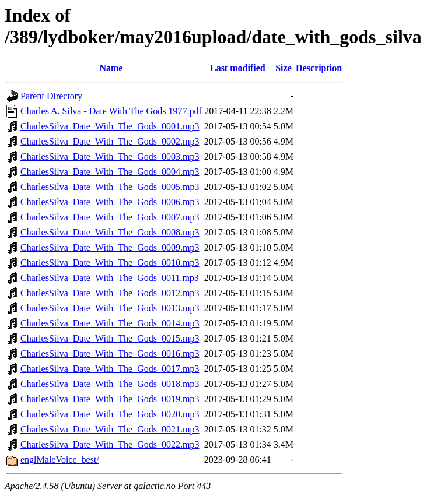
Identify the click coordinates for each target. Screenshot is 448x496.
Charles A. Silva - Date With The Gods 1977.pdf (111, 111)
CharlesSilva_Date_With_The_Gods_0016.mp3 (110, 353)
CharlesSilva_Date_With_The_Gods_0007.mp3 (110, 217)
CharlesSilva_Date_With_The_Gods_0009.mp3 (110, 247)
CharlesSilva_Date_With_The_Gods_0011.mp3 (110, 278)
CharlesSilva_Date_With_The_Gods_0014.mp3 (110, 323)
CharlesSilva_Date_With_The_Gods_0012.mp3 (110, 293)
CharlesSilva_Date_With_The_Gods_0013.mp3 (110, 308)
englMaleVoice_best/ (60, 460)
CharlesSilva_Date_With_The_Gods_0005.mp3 (110, 187)
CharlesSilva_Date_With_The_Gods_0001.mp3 (110, 126)
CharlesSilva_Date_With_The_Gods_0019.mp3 (110, 399)
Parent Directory (51, 96)
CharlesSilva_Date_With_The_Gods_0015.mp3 (110, 338)
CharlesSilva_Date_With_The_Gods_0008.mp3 (110, 232)
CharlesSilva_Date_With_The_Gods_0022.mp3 (110, 444)
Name (111, 68)
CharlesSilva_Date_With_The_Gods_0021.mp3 (110, 429)
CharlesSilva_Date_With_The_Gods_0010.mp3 (110, 263)
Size (283, 68)
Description (319, 68)
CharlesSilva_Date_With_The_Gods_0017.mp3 (110, 369)
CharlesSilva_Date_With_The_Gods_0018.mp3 (110, 384)
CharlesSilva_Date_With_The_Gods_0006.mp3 (110, 202)
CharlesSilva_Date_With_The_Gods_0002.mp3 (110, 141)
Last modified (238, 68)
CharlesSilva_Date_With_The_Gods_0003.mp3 (110, 156)
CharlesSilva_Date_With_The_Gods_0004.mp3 (110, 172)
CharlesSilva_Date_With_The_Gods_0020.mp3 (110, 414)
